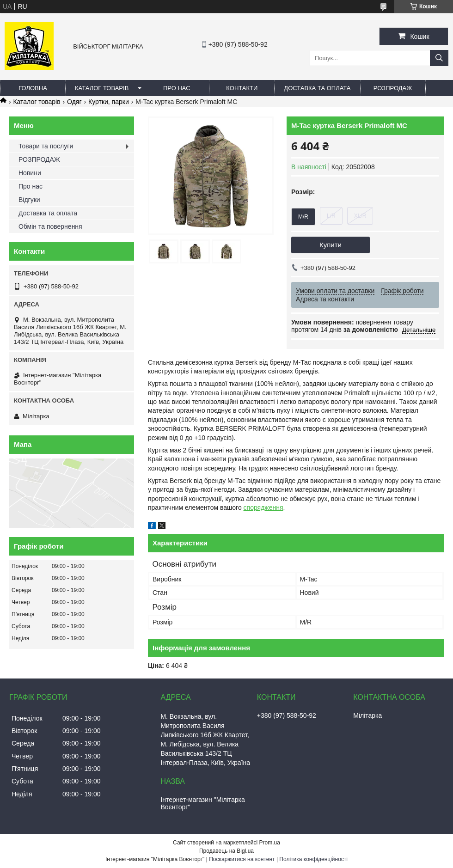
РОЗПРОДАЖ (393, 88)
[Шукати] (439, 58)
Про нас (177, 88)
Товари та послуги (46, 146)
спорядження (263, 507)
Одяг (74, 102)
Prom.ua (270, 843)
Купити (331, 245)
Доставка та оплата (317, 88)
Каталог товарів (102, 88)
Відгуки (29, 200)
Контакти (242, 88)
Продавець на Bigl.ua (226, 851)
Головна (33, 88)
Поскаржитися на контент (242, 859)
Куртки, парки (109, 102)
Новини (30, 173)
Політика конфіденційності (313, 859)
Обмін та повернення (50, 226)
